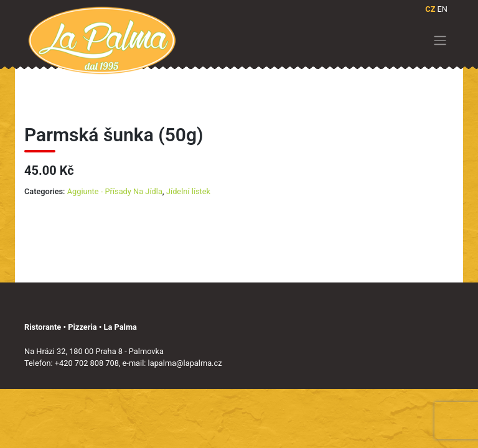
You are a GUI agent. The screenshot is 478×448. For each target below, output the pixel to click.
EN (443, 9)
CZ (430, 9)
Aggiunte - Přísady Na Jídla (115, 191)
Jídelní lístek (188, 191)
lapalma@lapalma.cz (185, 363)
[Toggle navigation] (440, 40)
